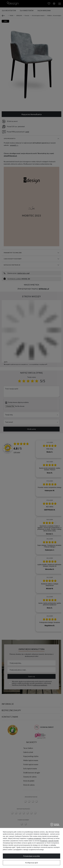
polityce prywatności (35, 838)
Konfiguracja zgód (31, 863)
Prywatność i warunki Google (49, 841)
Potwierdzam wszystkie (32, 856)
